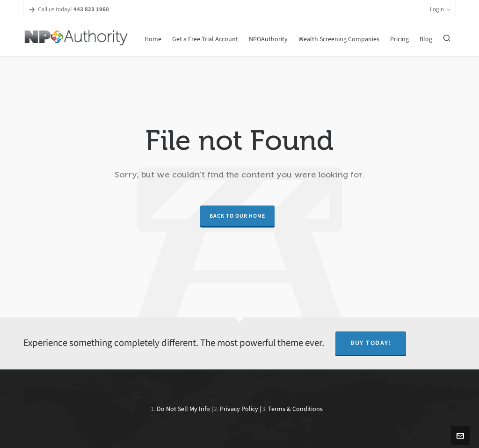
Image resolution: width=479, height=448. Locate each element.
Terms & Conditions (295, 409)
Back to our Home (237, 216)
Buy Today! (371, 343)
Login (440, 9)
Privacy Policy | (240, 409)
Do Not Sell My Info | (185, 409)
